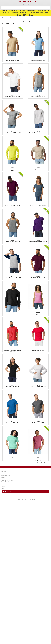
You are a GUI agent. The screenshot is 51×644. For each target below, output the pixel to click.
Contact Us (7, 492)
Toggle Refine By (26, 21)
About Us (4, 486)
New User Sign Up (5, 474)
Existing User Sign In (5, 476)
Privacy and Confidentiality (7, 480)
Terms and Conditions (6, 482)
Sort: (3, 24)
